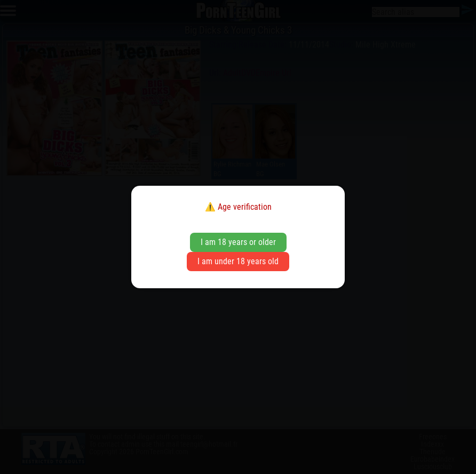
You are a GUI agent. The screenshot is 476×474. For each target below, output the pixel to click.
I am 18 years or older (238, 242)
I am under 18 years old (238, 261)
